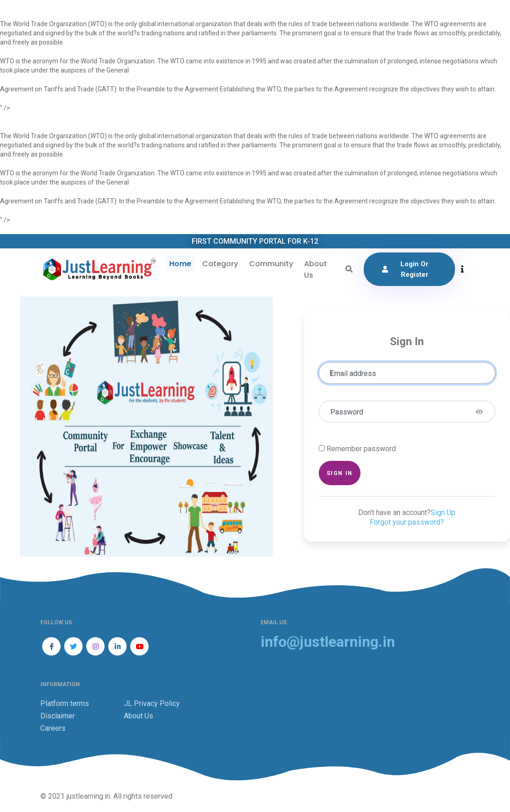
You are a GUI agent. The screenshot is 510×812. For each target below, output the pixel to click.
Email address (353, 373)
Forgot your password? (407, 522)
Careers (53, 728)
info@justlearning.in (328, 642)
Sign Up (443, 512)
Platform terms (65, 703)
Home (180, 264)
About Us (316, 269)
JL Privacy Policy (152, 703)
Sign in (340, 473)
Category (220, 264)
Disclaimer (58, 716)
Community (271, 264)
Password (347, 412)
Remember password (361, 449)
